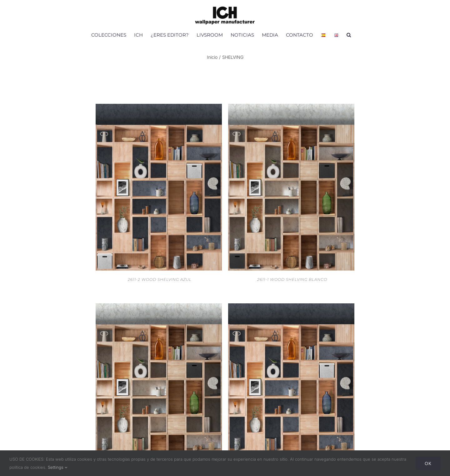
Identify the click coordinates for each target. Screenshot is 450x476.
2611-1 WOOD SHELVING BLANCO (292, 279)
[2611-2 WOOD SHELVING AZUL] (159, 108)
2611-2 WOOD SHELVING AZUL (160, 279)
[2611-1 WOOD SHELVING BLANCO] (291, 108)
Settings (57, 467)
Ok (428, 463)
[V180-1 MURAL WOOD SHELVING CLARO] (159, 307)
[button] (349, 35)
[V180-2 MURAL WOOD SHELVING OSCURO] (291, 307)
